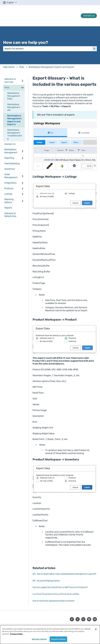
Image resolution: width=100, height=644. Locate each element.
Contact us (89, 16)
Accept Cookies (58, 639)
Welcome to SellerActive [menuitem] (10, 215)
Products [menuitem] (9, 188)
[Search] (94, 49)
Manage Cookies (39, 639)
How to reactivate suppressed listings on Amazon (53, 601)
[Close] (96, 629)
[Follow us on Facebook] (72, 619)
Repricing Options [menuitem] (9, 201)
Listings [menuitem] (8, 194)
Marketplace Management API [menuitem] (14, 107)
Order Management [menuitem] (11, 176)
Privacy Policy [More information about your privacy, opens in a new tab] (16, 634)
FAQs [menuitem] (7, 88)
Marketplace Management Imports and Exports (51, 67)
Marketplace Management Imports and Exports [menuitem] (14, 120)
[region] (50, 635)
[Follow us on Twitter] (78, 619)
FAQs (22, 67)
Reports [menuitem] (8, 208)
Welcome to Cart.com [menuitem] (10, 80)
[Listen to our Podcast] (89, 619)
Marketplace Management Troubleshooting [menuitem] (15, 134)
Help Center (9, 67)
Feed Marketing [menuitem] (12, 164)
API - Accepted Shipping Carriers (46, 581)
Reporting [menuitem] (9, 158)
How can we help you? (26, 42)
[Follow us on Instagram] (83, 619)
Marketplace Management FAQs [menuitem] (14, 96)
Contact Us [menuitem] (10, 144)
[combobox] (48, 49)
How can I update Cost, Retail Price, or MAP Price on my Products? (60, 587)
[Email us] (95, 619)
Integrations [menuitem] (10, 183)
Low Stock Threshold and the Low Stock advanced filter (56, 594)
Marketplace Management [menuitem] (11, 151)
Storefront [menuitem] (10, 169)
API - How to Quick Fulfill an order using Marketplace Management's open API (64, 574)
